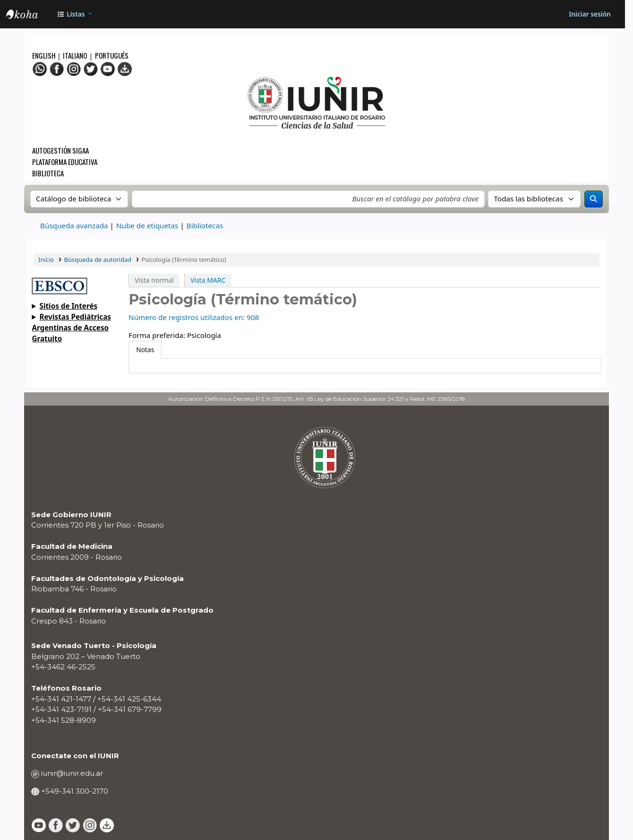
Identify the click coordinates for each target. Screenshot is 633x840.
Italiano (75, 55)
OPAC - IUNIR (30, 16)
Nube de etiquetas (147, 225)
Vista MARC (208, 280)
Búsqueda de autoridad (98, 260)
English (45, 55)
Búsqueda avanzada (74, 225)
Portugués (112, 55)
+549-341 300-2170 (74, 791)
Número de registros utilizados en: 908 (194, 317)
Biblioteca (48, 173)
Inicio (46, 260)
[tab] (145, 350)
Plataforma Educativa (65, 162)
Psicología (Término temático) (184, 260)
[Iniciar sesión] (590, 14)
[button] (74, 14)
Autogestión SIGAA (60, 150)
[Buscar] (594, 199)
